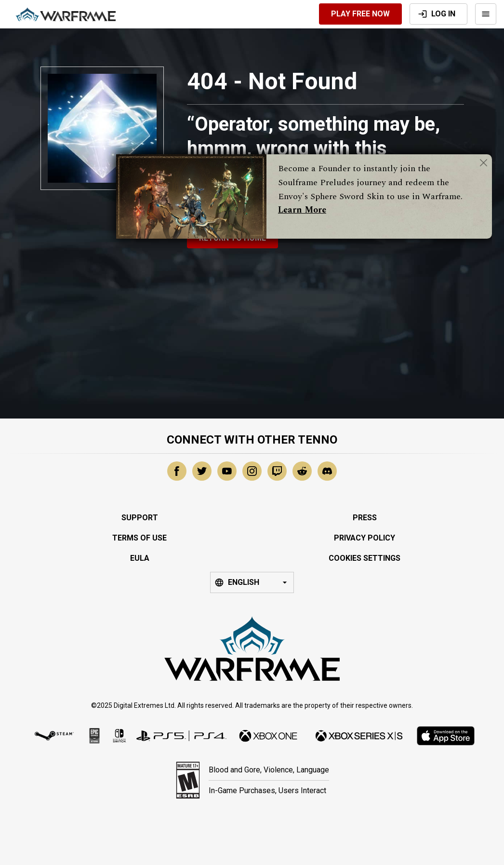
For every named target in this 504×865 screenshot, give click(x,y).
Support (140, 518)
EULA (140, 558)
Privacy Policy (365, 538)
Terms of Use (139, 538)
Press (365, 518)
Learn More (302, 210)
